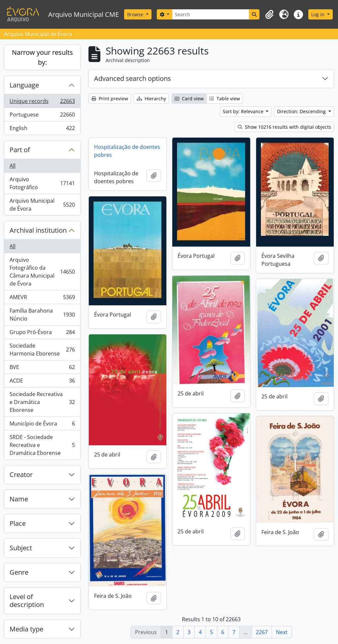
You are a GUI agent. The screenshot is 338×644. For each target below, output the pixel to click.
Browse (136, 14)
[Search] (211, 14)
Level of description (27, 601)
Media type (26, 629)
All (13, 166)
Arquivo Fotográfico (42, 183)
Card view (189, 99)
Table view (225, 99)
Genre (19, 572)
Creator (21, 475)
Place (18, 523)
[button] (269, 15)
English (42, 129)
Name (19, 499)
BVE (42, 369)
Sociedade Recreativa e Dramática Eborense (42, 402)
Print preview (110, 99)
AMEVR (42, 299)
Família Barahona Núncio (42, 315)
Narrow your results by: (42, 57)
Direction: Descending (302, 111)
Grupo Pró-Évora (42, 334)
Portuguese (42, 116)
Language (24, 85)
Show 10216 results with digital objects (284, 127)
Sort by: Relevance (244, 111)
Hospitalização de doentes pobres (127, 151)
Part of (20, 150)
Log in (319, 14)
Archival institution (38, 230)
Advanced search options (133, 78)
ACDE (42, 382)
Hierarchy (151, 99)
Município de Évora (42, 425)
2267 (262, 632)
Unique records (42, 102)
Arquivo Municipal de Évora (42, 205)
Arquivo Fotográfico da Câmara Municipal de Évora (42, 272)
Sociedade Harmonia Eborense (42, 350)
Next (282, 632)
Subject (21, 548)
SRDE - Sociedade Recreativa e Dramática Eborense (42, 445)
